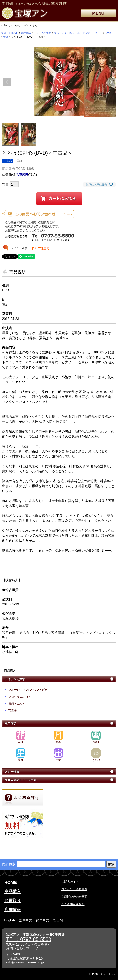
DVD (108, 33)
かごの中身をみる (73, 904)
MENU (98, 13)
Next (111, 82)
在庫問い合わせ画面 (74, 897)
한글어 (58, 920)
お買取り (13, 901)
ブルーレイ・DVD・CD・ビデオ (29, 690)
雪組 (6, 37)
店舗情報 (13, 910)
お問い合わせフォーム (23, 948)
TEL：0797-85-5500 (29, 939)
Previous (7, 82)
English (10, 920)
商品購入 (26, 33)
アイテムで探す (43, 33)
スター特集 (12, 772)
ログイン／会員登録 (74, 889)
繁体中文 (25, 920)
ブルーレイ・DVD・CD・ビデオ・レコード (78, 33)
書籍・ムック (17, 704)
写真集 (13, 711)
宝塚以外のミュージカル (21, 780)
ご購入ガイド (70, 882)
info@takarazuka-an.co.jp (25, 962)
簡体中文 (43, 920)
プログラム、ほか (20, 697)
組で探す (11, 723)
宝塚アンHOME (10, 33)
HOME (11, 882)
